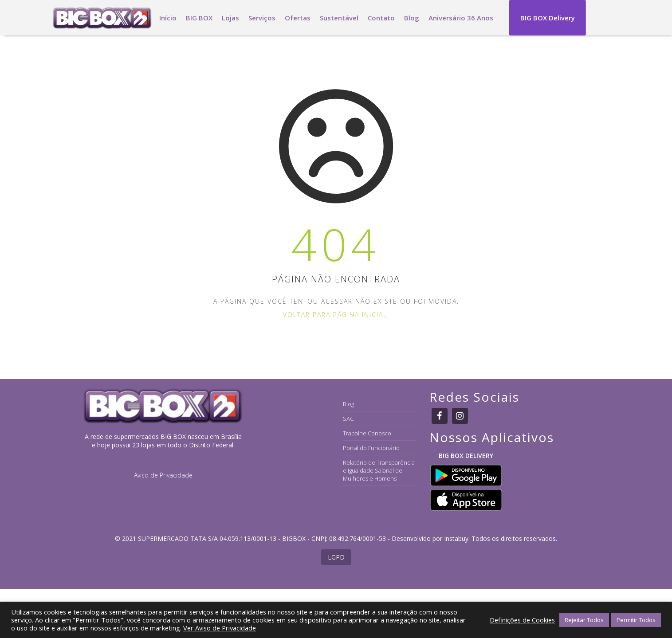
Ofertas (298, 18)
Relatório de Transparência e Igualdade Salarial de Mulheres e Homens (379, 470)
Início (168, 18)
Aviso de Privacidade (163, 475)
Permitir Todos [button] (636, 620)
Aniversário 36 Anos (461, 18)
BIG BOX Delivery (548, 18)
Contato (381, 18)
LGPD (336, 557)
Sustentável (339, 18)
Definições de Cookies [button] (522, 620)
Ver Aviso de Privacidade (220, 628)
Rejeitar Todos (584, 620)
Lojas (230, 18)
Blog (412, 18)
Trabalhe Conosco (367, 433)
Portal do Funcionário (371, 448)
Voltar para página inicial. (336, 315)
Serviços (262, 18)
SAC (348, 419)
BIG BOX (199, 18)
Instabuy (456, 538)
